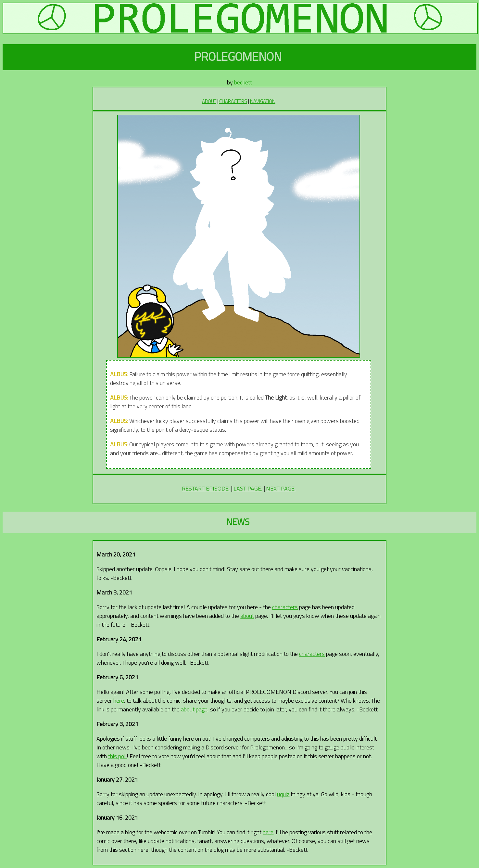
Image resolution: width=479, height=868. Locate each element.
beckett (243, 82)
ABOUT (209, 101)
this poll (117, 756)
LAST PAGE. (248, 488)
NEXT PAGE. (281, 488)
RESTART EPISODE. (206, 488)
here (119, 701)
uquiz (283, 794)
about (247, 616)
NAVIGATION (263, 101)
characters (285, 607)
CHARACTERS (233, 101)
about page (194, 709)
